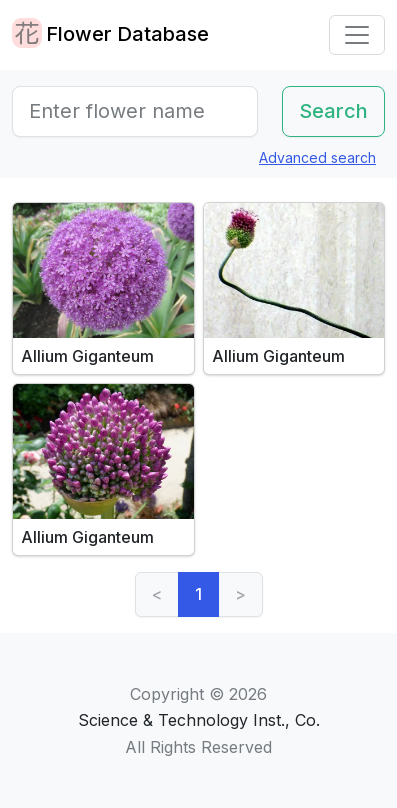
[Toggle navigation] (357, 35)
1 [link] (198, 594)
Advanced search (317, 157)
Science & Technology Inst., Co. (199, 720)
